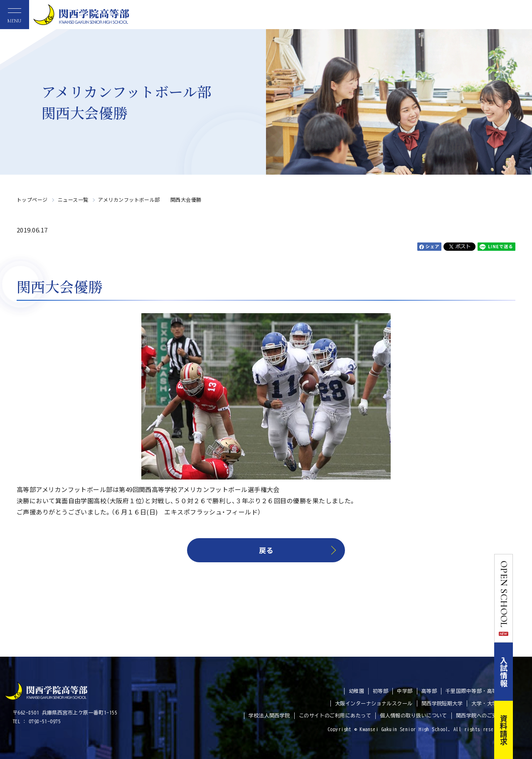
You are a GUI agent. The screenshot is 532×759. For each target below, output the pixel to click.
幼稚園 (356, 691)
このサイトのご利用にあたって (335, 715)
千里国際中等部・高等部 (474, 691)
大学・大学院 (487, 703)
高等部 (429, 691)
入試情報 (523, 672)
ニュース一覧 (73, 199)
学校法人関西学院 (269, 715)
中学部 (405, 691)
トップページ (32, 199)
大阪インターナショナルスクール (374, 703)
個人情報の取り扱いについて (414, 715)
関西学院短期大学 (442, 703)
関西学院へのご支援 (479, 715)
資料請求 (523, 730)
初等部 (381, 691)
